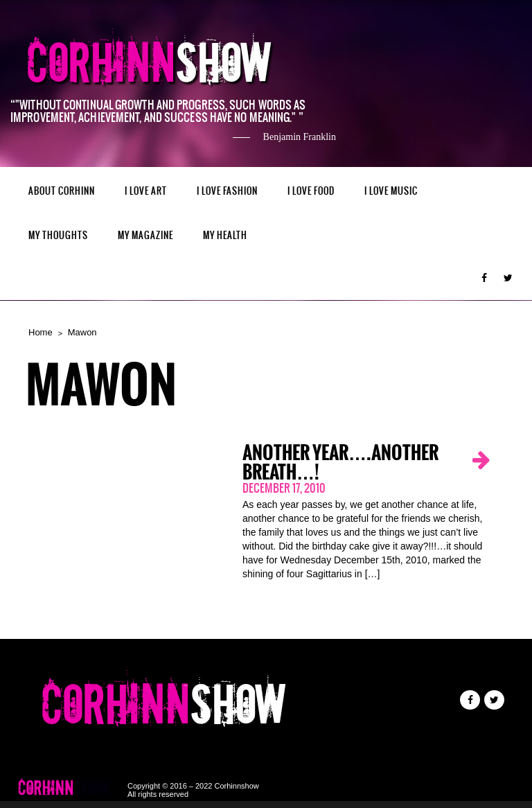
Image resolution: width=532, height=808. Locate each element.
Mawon (82, 332)
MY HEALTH (225, 235)
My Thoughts (58, 235)
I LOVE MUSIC (391, 191)
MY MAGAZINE (145, 235)
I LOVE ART (146, 191)
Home (41, 332)
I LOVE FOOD (311, 191)
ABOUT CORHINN (62, 191)
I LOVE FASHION (227, 191)
